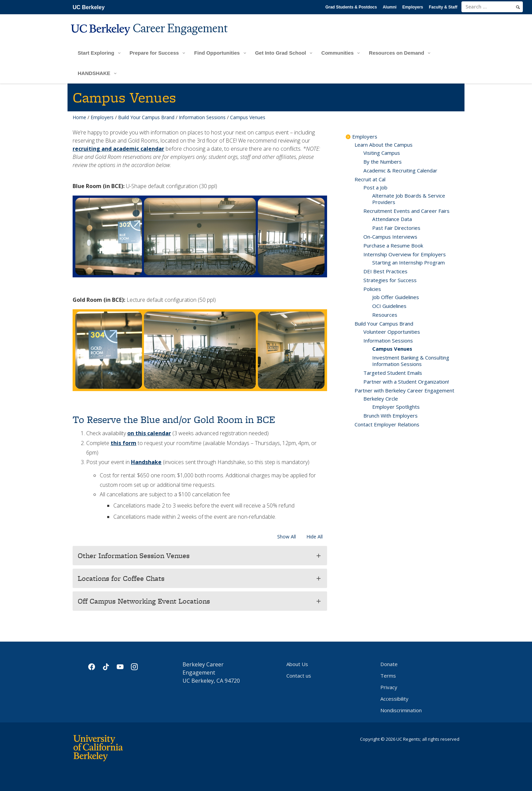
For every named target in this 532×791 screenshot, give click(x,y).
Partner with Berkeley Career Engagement (404, 390)
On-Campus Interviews (390, 237)
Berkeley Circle (381, 399)
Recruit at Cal (370, 179)
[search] (518, 7)
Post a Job (375, 187)
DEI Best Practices (385, 271)
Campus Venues (392, 349)
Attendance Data (392, 219)
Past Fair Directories (396, 228)
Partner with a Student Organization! (406, 382)
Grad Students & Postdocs (351, 7)
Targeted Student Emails (393, 373)
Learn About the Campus (384, 145)
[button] (200, 556)
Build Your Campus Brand (146, 117)
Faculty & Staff (443, 7)
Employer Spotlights (396, 407)
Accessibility (394, 699)
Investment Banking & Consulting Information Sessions (411, 361)
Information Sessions (202, 117)
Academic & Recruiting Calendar (400, 170)
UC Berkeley (89, 7)
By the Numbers (383, 162)
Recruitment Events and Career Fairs (406, 211)
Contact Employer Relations (387, 424)
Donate (389, 664)
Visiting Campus (382, 153)
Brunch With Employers (391, 416)
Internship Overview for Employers (405, 254)
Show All (287, 537)
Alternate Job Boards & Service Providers (409, 199)
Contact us (299, 676)
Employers (413, 7)
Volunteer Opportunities (392, 332)
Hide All (315, 537)
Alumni (390, 7)
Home (79, 117)
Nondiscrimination (401, 710)
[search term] (492, 7)
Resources (385, 315)
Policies (372, 289)
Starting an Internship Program (408, 262)
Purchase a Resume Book (393, 245)
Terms (388, 676)
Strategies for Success (390, 280)
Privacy (389, 687)
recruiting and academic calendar (118, 149)
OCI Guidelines (389, 306)
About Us (297, 664)
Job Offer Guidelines (396, 297)
